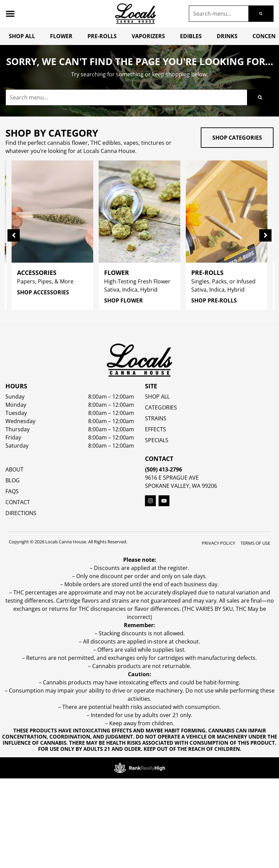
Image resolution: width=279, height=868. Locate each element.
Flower (61, 36)
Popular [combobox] (63, 336)
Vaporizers (148, 36)
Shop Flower (124, 300)
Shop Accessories (43, 292)
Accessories (37, 273)
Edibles (191, 36)
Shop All (22, 36)
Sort (58, 328)
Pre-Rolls (102, 36)
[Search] (261, 14)
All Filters (24, 336)
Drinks (227, 36)
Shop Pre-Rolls (214, 300)
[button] (10, 14)
